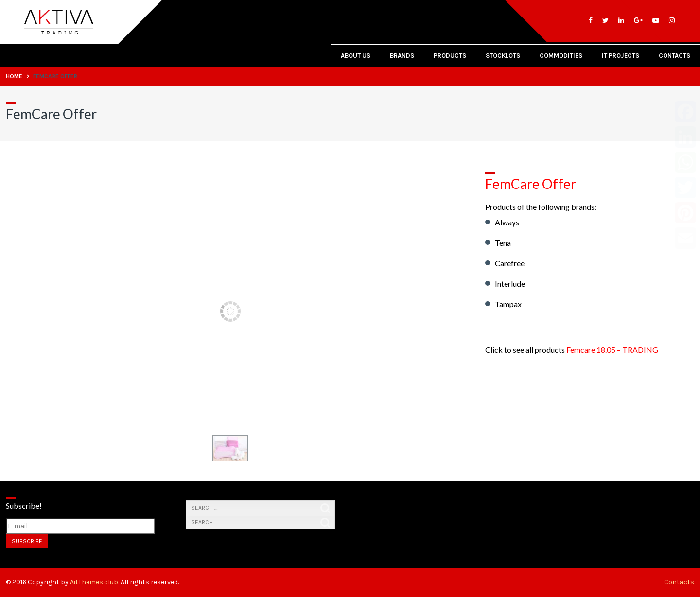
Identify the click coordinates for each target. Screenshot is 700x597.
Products (450, 56)
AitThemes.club (94, 582)
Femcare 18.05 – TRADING (612, 350)
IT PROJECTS (621, 56)
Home (14, 76)
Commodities (561, 56)
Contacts (674, 56)
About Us (356, 56)
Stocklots (503, 56)
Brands (402, 56)
